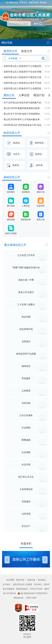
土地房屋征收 (26, 489)
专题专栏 (26, 544)
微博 (43, 2)
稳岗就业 (26, 366)
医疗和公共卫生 (26, 477)
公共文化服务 (26, 415)
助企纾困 (26, 317)
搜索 (38, 24)
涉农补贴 (26, 403)
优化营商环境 (26, 329)
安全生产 (26, 526)
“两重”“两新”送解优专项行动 (26, 268)
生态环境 (26, 465)
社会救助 (26, 428)
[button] (7, 553)
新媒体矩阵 (34, 2)
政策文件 (27, 51)
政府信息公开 (12, 133)
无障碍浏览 (12, 2)
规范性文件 (10, 51)
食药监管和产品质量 (26, 354)
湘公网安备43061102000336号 (33, 593)
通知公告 (9, 95)
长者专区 (23, 2)
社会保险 (26, 452)
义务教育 (26, 391)
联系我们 (42, 580)
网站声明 (20, 580)
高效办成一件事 (26, 280)
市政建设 (26, 502)
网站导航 (7, 43)
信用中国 (31, 580)
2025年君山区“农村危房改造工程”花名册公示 (26, 125)
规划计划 (39, 95)
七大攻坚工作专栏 (26, 255)
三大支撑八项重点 (26, 305)
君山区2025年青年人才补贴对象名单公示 (24, 119)
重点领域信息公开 (15, 245)
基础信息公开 (12, 177)
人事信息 (24, 95)
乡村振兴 (26, 341)
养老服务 (26, 378)
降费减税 (26, 440)
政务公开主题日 (26, 292)
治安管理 (26, 514)
